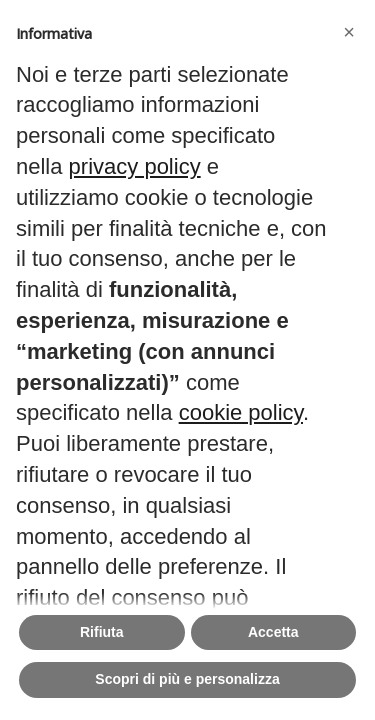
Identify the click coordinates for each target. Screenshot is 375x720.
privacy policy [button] (135, 166)
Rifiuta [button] (102, 632)
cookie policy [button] (241, 412)
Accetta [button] (273, 632)
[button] (349, 32)
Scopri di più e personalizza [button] (187, 679)
